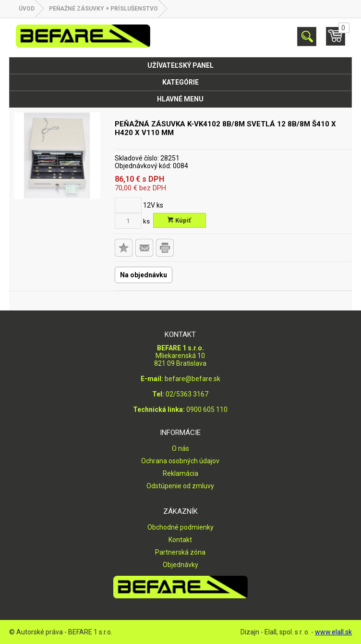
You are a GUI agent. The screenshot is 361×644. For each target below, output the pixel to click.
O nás (180, 448)
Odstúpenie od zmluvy (180, 486)
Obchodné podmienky (180, 527)
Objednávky (180, 565)
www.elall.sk (333, 632)
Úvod (27, 9)
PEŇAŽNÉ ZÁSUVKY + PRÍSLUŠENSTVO (103, 9)
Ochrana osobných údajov (180, 461)
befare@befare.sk (193, 379)
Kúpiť (179, 220)
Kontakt (180, 540)
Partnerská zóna (180, 552)
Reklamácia (180, 473)
